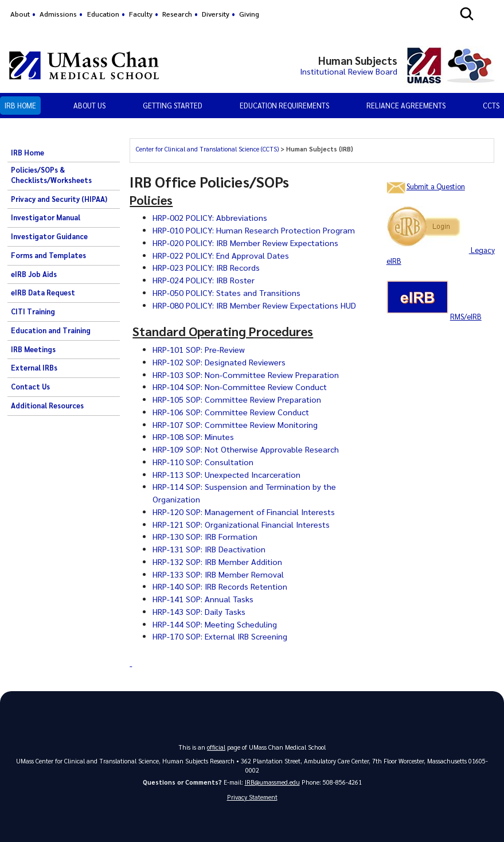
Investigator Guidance (49, 236)
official (216, 747)
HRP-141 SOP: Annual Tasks (204, 599)
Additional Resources (47, 406)
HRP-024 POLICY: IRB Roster (204, 280)
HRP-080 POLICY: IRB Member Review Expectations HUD (255, 305)
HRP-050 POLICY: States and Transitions (228, 293)
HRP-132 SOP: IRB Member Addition (218, 562)
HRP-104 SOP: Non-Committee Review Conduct (241, 387)
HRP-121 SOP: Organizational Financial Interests (242, 524)
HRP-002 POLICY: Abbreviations (210, 217)
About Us (89, 105)
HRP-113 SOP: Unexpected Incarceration (227, 474)
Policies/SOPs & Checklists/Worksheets (51, 175)
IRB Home (20, 105)
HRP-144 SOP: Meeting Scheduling (215, 624)
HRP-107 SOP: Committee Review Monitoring (236, 424)
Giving (249, 14)
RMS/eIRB (466, 316)
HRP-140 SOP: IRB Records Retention (220, 586)
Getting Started (173, 105)
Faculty (141, 14)
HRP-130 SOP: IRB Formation (205, 536)
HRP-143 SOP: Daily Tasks (200, 611)
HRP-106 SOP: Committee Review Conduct (232, 412)
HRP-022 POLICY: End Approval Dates (222, 255)
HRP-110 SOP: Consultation (204, 462)
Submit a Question (436, 186)
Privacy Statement (252, 797)
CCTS (491, 105)
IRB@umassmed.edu (272, 782)
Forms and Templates (48, 255)
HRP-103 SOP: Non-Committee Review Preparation (247, 375)
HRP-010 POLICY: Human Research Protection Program (255, 230)
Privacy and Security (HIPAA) (59, 199)
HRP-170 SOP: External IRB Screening (220, 636)
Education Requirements (284, 105)
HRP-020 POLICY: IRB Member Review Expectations (247, 243)
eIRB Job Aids (34, 274)
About (20, 14)
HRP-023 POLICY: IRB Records (206, 267)
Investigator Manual (46, 217)
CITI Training (33, 311)
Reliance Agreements (406, 105)
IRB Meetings (33, 349)
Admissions (58, 14)
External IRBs (34, 368)
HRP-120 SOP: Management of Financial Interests (245, 512)
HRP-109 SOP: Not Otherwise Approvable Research (246, 449)
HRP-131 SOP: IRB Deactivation (210, 549)
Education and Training (51, 330)
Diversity (216, 14)
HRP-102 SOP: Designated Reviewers (219, 362)
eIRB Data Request (43, 293)
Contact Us (30, 387)
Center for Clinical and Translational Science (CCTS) (207, 149)
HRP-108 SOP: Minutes (194, 436)
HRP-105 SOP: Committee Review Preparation (238, 399)
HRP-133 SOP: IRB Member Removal (218, 574)
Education (103, 14)
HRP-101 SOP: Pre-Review (199, 349)
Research (177, 14)
